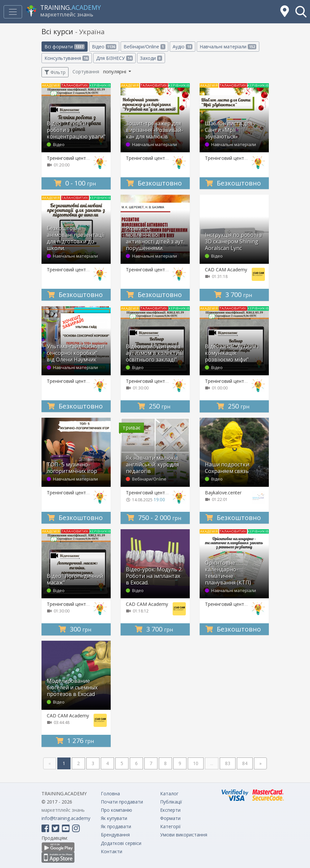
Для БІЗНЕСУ (114, 58)
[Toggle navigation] (13, 12)
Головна (110, 794)
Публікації (171, 802)
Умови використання (184, 835)
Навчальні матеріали (228, 47)
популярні (115, 71)
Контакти (112, 851)
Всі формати (65, 47)
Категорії (170, 826)
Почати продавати (122, 802)
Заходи (151, 58)
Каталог (169, 794)
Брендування (115, 835)
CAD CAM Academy (226, 270)
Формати (170, 818)
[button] (301, 12)
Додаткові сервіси (121, 843)
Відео (104, 47)
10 (196, 763)
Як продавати (116, 826)
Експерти (170, 810)
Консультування (67, 58)
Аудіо (183, 47)
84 (245, 763)
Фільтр (55, 72)
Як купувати (114, 818)
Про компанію (116, 810)
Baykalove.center (223, 493)
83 (228, 763)
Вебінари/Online (144, 47)
